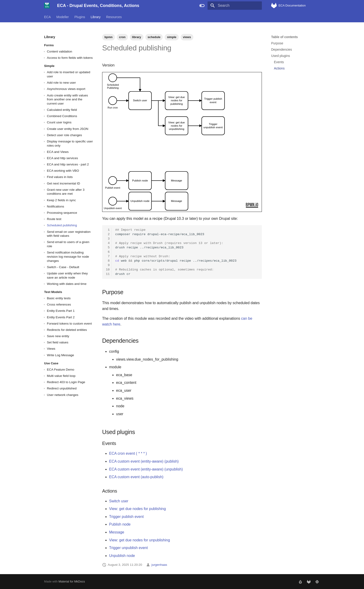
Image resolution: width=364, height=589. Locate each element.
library (137, 37)
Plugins (80, 17)
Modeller (63, 17)
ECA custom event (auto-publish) (136, 477)
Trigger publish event (126, 517)
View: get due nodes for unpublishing (140, 540)
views (187, 37)
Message (117, 532)
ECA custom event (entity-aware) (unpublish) (146, 469)
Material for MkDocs (72, 581)
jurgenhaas (159, 565)
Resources (114, 17)
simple (172, 37)
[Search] (235, 6)
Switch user (119, 501)
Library (96, 17)
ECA (47, 17)
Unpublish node (122, 556)
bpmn (109, 37)
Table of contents (284, 37)
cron (122, 37)
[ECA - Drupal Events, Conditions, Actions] (47, 6)
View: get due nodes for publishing (137, 509)
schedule (154, 37)
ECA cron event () (128, 453)
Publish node (120, 524)
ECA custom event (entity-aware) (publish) (144, 461)
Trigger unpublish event (128, 548)
